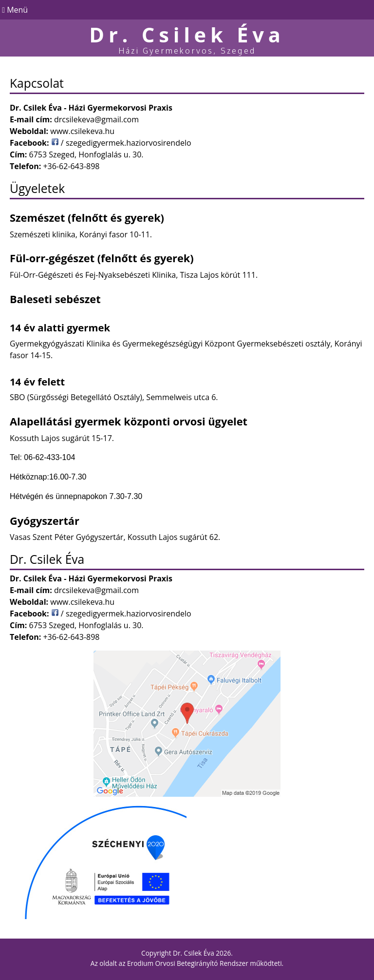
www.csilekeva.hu (82, 131)
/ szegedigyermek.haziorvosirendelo (121, 143)
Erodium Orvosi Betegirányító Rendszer (188, 963)
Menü (14, 10)
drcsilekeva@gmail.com (96, 119)
